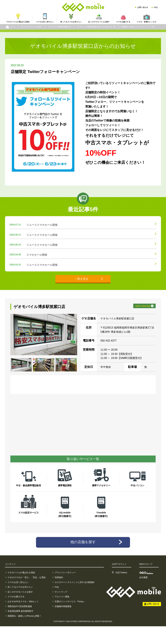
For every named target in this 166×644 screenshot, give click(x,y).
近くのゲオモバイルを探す (20, 610)
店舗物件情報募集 (63, 624)
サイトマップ (61, 610)
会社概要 (143, 595)
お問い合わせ (143, 7)
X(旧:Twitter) (121, 590)
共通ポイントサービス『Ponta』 (70, 619)
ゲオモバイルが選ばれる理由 (21, 590)
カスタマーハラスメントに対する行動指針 (75, 600)
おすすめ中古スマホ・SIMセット (23, 619)
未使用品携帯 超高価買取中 (21, 629)
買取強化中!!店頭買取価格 (20, 624)
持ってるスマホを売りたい (20, 605)
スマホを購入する (16, 614)
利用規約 (59, 595)
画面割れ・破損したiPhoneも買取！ (25, 634)
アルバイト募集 (62, 614)
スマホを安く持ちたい (18, 600)
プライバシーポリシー (65, 590)
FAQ (156, 7)
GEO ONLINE (138, 322)
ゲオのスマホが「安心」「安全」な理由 (27, 595)
